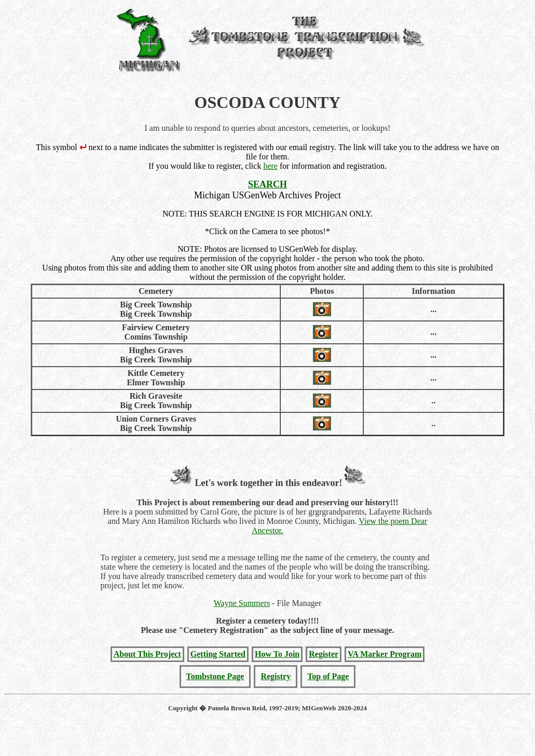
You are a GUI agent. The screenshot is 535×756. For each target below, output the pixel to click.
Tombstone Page (215, 676)
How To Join (277, 654)
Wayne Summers (242, 603)
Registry (276, 676)
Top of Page (328, 676)
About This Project (147, 654)
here (270, 166)
